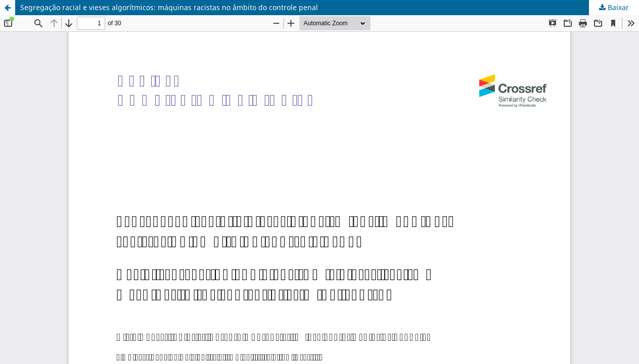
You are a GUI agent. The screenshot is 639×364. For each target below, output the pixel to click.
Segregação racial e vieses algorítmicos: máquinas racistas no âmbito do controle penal (169, 7)
